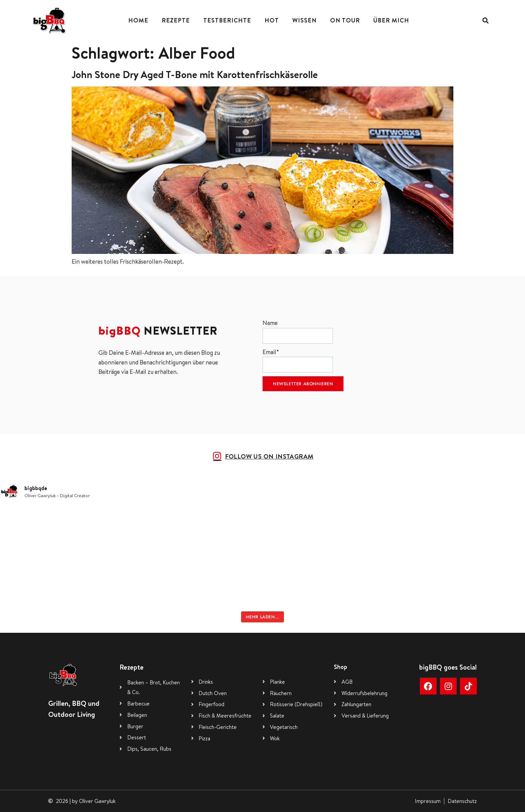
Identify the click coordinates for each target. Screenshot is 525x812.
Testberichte (227, 20)
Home (138, 20)
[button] (485, 20)
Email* (298, 360)
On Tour (345, 20)
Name (298, 331)
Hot (272, 20)
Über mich (391, 20)
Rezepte (176, 20)
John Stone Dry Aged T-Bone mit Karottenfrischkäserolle (195, 74)
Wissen (305, 20)
